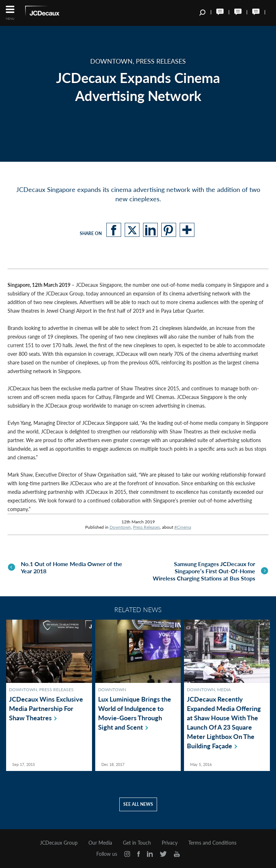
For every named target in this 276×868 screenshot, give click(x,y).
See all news (138, 803)
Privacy (170, 842)
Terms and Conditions (212, 842)
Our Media (100, 842)
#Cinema (183, 527)
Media (224, 689)
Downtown (120, 527)
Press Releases (146, 527)
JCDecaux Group (59, 842)
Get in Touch (137, 842)
